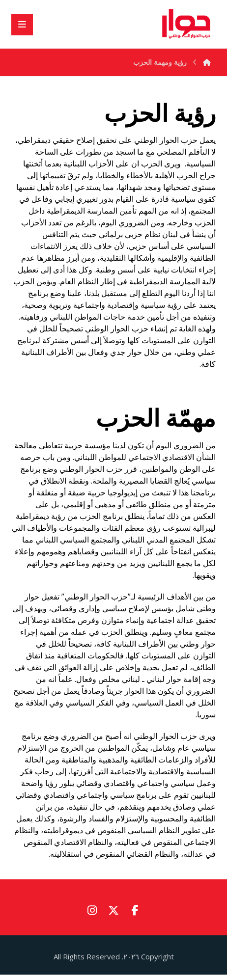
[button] (135, 910)
